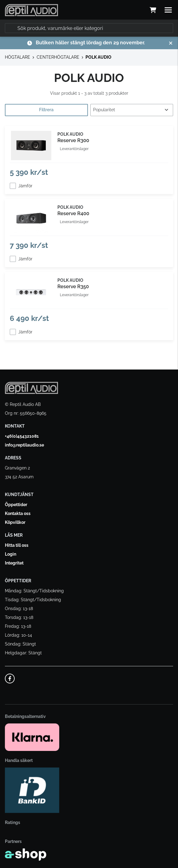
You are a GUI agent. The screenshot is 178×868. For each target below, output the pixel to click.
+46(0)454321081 (22, 436)
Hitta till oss (17, 545)
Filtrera (46, 110)
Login (11, 554)
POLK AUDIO (98, 57)
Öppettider (16, 505)
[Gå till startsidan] (31, 10)
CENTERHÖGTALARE (58, 57)
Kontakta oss (18, 513)
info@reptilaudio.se (24, 445)
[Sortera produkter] (132, 110)
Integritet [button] (14, 563)
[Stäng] (171, 43)
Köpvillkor (15, 522)
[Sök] (89, 28)
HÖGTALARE (18, 57)
